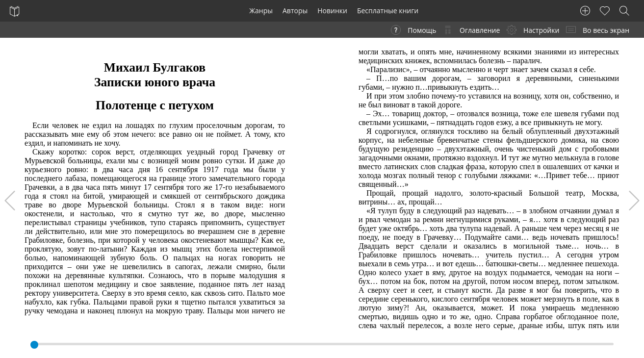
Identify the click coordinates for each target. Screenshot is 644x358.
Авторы (295, 11)
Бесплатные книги (388, 11)
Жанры (261, 11)
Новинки (332, 11)
